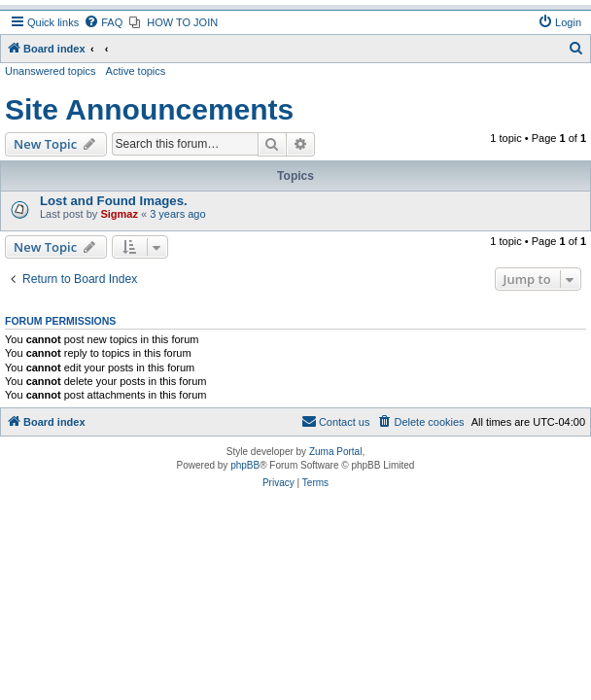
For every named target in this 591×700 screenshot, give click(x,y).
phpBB (245, 465)
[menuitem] (103, 22)
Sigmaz (119, 214)
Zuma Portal (335, 452)
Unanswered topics (51, 71)
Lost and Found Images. (114, 201)
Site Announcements (149, 109)
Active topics (136, 71)
